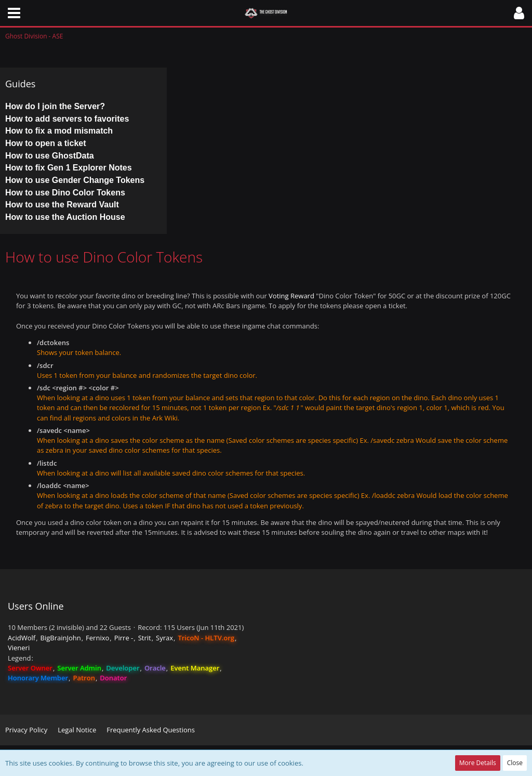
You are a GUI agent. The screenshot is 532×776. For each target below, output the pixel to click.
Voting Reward (291, 296)
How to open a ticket (46, 143)
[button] (14, 13)
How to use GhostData (50, 156)
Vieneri (19, 648)
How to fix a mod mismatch (59, 131)
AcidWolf (22, 638)
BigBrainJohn (61, 638)
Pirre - (124, 638)
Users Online (36, 606)
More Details (478, 763)
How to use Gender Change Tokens (75, 180)
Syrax (164, 638)
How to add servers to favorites (67, 119)
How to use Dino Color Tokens (65, 193)
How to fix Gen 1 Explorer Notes (69, 168)
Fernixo (97, 638)
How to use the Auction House (65, 217)
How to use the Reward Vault (62, 205)
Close (515, 763)
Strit (145, 638)
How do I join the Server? (55, 106)
